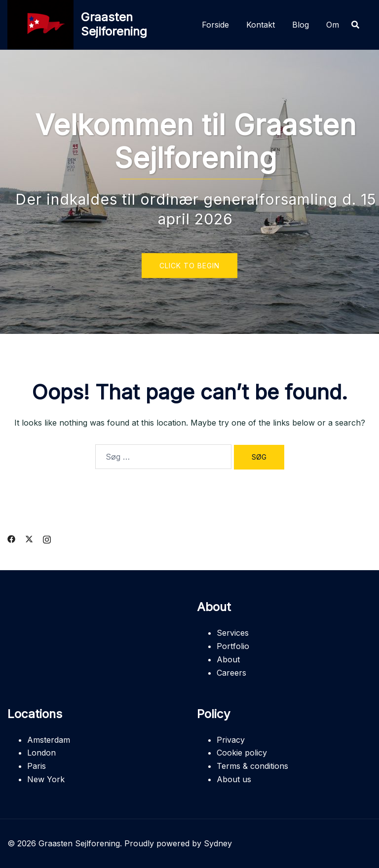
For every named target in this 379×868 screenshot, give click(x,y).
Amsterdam (49, 740)
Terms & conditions (252, 766)
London (41, 753)
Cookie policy (242, 753)
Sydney (218, 843)
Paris (37, 766)
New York (46, 779)
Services (233, 633)
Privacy (231, 740)
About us (234, 779)
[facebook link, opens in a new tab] (11, 538)
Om (333, 25)
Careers (231, 673)
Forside (215, 25)
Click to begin (189, 266)
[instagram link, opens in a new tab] (47, 538)
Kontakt (261, 25)
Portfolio (233, 646)
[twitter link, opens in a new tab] (29, 538)
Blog (301, 25)
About (228, 659)
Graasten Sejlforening (114, 24)
